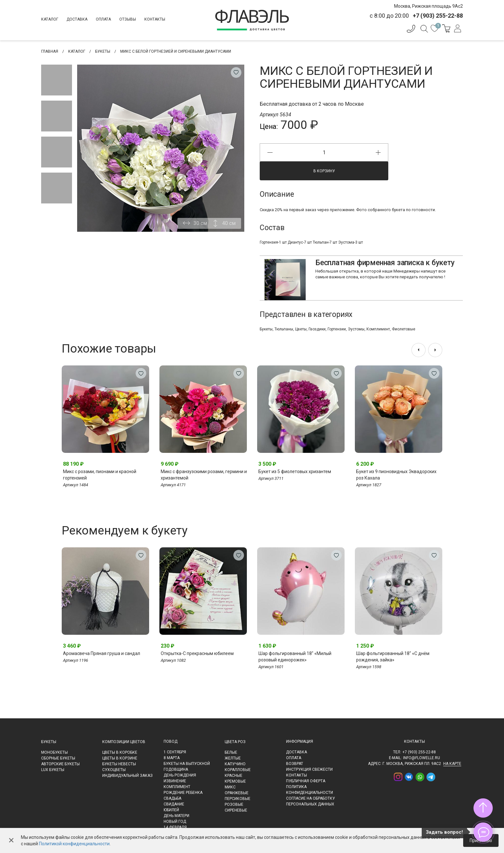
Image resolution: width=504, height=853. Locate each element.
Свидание (174, 804)
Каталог (50, 19)
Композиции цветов (124, 742)
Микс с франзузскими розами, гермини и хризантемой (204, 475)
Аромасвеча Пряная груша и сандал (102, 653)
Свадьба (172, 798)
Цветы (301, 329)
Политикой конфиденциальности (74, 844)
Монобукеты (54, 752)
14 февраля (175, 827)
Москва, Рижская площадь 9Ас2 (428, 6)
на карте (452, 764)
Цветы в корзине (120, 758)
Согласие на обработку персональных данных (310, 801)
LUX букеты (53, 770)
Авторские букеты (60, 764)
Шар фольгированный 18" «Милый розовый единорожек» (295, 657)
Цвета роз (235, 742)
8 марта (172, 758)
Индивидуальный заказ (127, 776)
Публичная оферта (306, 781)
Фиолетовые (404, 329)
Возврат (295, 764)
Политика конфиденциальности (310, 790)
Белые (231, 752)
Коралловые (238, 770)
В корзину (324, 171)
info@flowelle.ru (422, 758)
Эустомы (356, 329)
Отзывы (128, 19)
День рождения (180, 775)
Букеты (266, 329)
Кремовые (235, 781)
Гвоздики (317, 329)
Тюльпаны (284, 329)
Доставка (77, 19)
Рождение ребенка (183, 793)
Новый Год (175, 822)
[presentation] (419, 350)
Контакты (155, 19)
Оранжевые (237, 793)
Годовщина (176, 769)
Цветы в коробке (120, 752)
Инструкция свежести (309, 769)
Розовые (234, 804)
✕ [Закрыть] (11, 840)
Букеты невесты (119, 764)
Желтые (233, 758)
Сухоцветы (114, 770)
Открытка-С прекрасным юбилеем (197, 653)
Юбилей (171, 810)
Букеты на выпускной (187, 764)
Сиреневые (236, 810)
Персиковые (238, 799)
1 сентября (175, 752)
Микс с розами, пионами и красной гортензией (100, 475)
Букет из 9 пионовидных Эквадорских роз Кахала (396, 475)
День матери (176, 816)
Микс (230, 787)
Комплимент (378, 329)
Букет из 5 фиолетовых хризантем (295, 471)
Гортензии (337, 329)
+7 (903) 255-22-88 (419, 752)
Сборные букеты (58, 758)
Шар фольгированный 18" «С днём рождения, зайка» (393, 657)
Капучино (235, 764)
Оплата (103, 19)
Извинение (175, 781)
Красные (234, 776)
